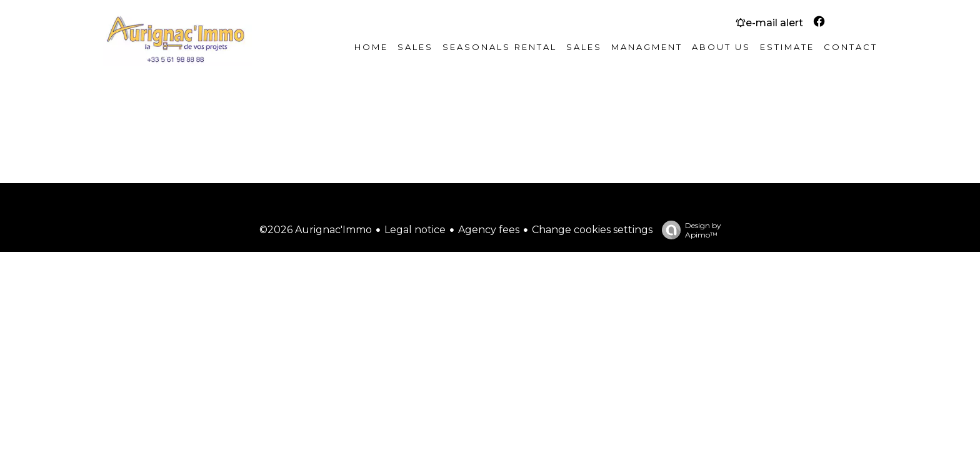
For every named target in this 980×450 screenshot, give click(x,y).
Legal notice (415, 230)
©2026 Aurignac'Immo (316, 230)
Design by (688, 230)
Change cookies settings (592, 230)
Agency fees (489, 230)
